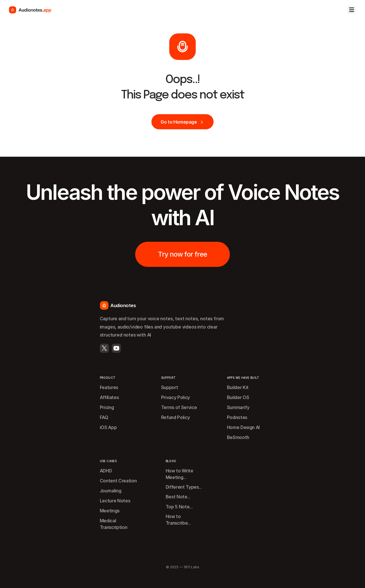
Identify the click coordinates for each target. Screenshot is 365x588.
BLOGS (171, 461)
